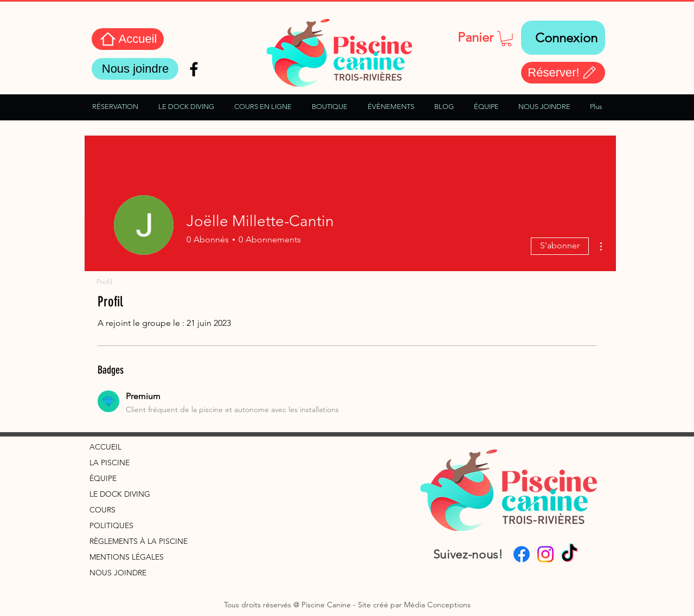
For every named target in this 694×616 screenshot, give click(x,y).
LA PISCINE (110, 463)
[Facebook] (522, 554)
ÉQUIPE (103, 478)
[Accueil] (128, 39)
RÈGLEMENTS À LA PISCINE (139, 541)
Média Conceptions (437, 605)
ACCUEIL (105, 447)
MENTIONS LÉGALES (127, 557)
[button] (506, 39)
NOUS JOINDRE (118, 573)
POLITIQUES (111, 525)
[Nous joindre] (135, 69)
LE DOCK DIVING (120, 494)
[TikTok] (569, 554)
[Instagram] (545, 554)
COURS (102, 510)
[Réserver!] (563, 73)
